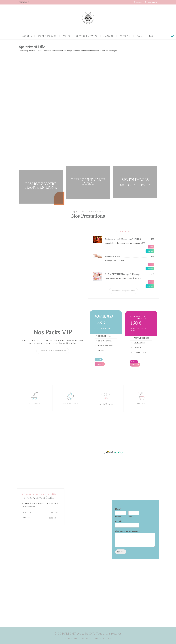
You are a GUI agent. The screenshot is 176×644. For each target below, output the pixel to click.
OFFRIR (99, 360)
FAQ (151, 36)
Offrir (151, 247)
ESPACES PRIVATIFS (87, 36)
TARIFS (66, 36)
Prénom (118, 517)
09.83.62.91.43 (24, 2)
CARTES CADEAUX (47, 36)
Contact (139, 2)
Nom (118, 509)
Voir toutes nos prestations (123, 291)
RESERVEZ (100, 364)
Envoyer (121, 552)
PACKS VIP (125, 36)
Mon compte (152, 2)
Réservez (150, 251)
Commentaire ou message (127, 531)
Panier (140, 36)
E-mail (119, 521)
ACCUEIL (27, 36)
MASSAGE (109, 36)
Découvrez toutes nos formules (53, 351)
